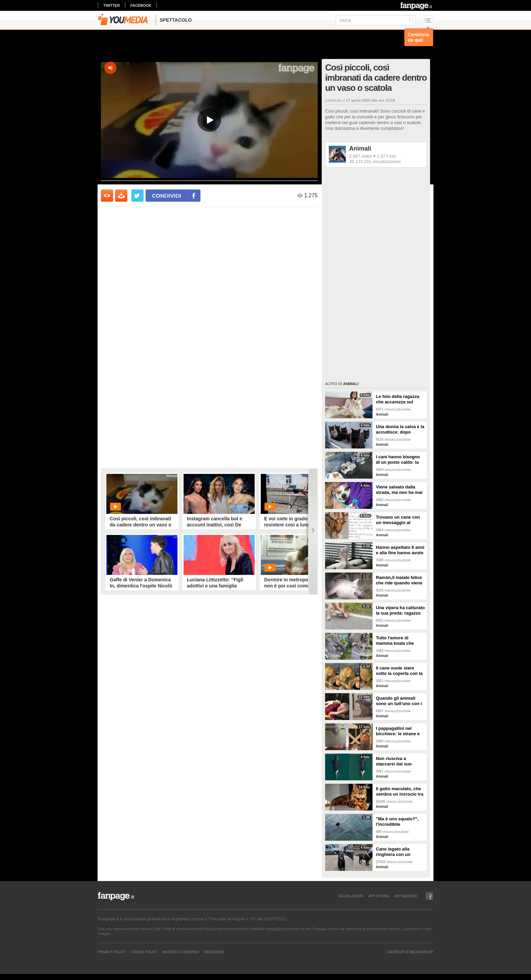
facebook (141, 5)
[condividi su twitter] (137, 196)
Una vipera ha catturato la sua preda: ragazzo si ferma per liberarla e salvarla (400, 611)
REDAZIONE (214, 952)
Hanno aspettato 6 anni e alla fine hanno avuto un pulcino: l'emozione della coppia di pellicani (400, 550)
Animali (360, 148)
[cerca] (376, 20)
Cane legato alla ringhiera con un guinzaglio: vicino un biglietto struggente (398, 852)
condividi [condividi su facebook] (167, 195)
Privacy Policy (112, 952)
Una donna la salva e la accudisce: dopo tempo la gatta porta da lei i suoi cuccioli (400, 429)
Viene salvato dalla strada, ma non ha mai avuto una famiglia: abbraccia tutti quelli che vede (399, 490)
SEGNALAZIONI (351, 896)
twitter (112, 5)
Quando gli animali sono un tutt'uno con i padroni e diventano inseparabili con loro (399, 701)
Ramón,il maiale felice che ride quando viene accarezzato (399, 580)
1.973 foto (387, 156)
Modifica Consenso (181, 952)
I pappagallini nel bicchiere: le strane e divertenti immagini (398, 731)
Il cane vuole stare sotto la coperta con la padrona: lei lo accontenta (399, 671)
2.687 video (360, 156)
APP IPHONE (379, 896)
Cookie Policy (144, 952)
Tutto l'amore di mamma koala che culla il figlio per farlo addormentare (398, 641)
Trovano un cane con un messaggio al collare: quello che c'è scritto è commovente (399, 520)
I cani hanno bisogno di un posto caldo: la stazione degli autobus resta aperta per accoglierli (400, 460)
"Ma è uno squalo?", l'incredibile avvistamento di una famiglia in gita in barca (400, 822)
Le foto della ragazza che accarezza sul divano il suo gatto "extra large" (398, 399)
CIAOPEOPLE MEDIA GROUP (410, 952)
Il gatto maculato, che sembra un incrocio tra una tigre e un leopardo (400, 792)
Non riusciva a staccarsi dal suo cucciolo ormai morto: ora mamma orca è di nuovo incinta (399, 761)
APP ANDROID (406, 896)
